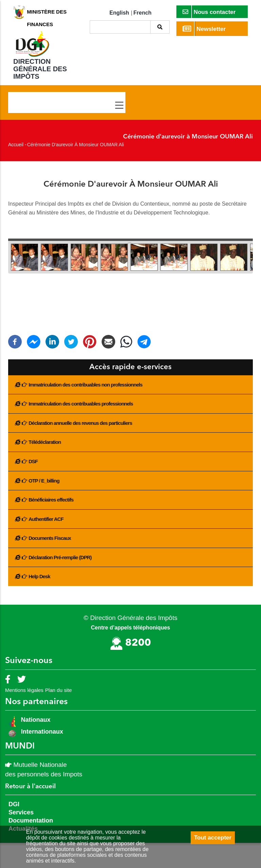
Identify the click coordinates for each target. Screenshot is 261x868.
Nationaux (35, 720)
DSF (33, 461)
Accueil (16, 145)
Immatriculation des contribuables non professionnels (85, 385)
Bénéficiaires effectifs (51, 500)
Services (21, 812)
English (119, 13)
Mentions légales (24, 690)
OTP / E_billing (44, 481)
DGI (14, 804)
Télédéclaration (45, 442)
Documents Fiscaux (50, 538)
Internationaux (42, 732)
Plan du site (58, 690)
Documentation (31, 820)
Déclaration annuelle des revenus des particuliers (80, 423)
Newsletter (204, 29)
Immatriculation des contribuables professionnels (81, 404)
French (143, 13)
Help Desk (39, 576)
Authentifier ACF (46, 519)
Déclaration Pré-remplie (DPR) (60, 557)
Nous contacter (209, 12)
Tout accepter (213, 838)
